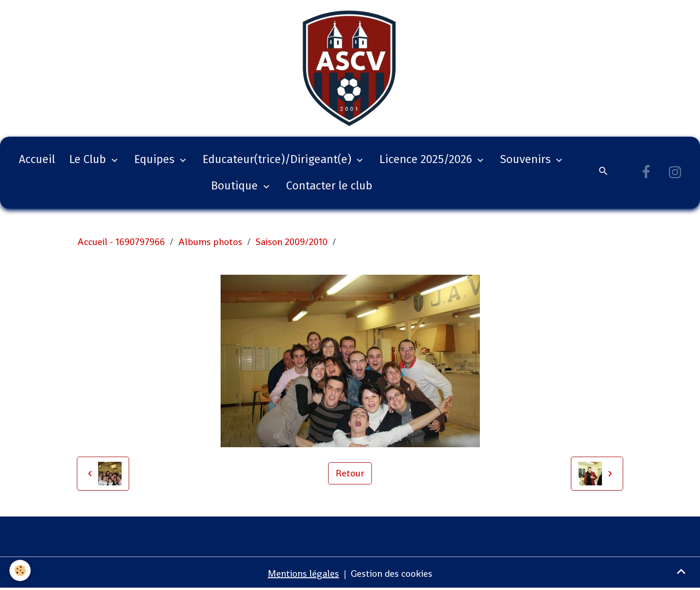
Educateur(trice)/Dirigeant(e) (278, 159)
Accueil (37, 159)
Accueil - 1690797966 (121, 242)
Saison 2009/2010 (292, 242)
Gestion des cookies (391, 574)
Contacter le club (329, 186)
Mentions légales (303, 574)
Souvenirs (527, 159)
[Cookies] (20, 570)
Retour (350, 473)
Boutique (236, 186)
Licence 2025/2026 (427, 159)
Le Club (89, 159)
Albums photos (210, 242)
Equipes (156, 159)
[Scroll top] (681, 571)
